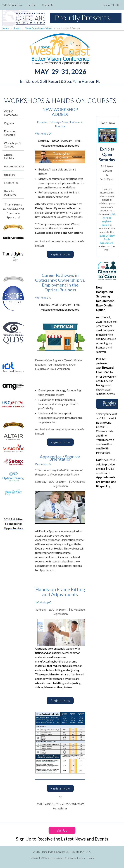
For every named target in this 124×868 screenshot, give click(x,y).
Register (32, 5)
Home (6, 28)
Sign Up (62, 830)
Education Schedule (10, 133)
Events (17, 28)
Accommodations (14, 166)
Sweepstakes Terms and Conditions (59, 233)
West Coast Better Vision (39, 28)
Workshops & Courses (12, 145)
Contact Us (48, 5)
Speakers (10, 175)
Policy (91, 858)
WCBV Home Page (13, 5)
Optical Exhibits (9, 156)
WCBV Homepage (11, 113)
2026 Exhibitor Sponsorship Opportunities (13, 524)
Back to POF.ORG (112, 5)
